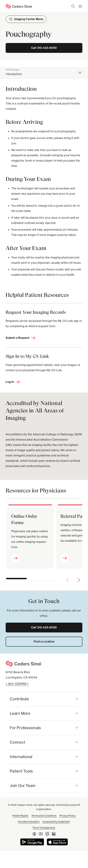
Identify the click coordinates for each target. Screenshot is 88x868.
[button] (44, 699)
